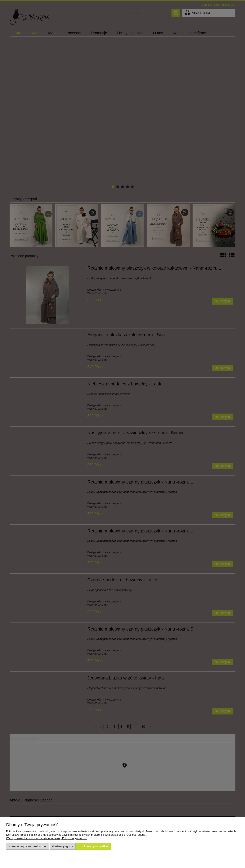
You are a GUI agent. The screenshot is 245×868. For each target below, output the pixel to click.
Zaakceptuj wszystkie (94, 846)
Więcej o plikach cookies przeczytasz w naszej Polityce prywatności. (47, 838)
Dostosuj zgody (62, 846)
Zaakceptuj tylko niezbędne (27, 846)
